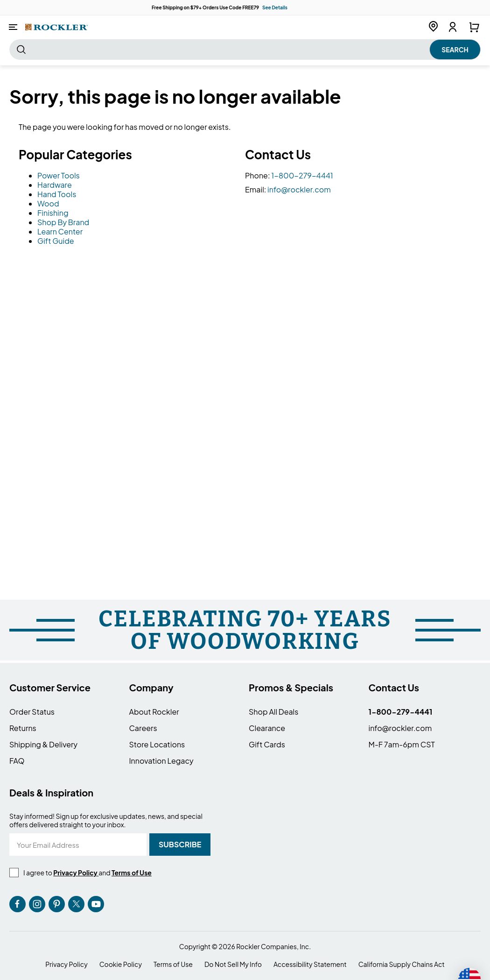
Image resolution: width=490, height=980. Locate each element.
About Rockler (154, 712)
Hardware (55, 185)
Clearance (267, 728)
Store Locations (157, 744)
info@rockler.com (299, 189)
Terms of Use (173, 964)
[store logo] (56, 27)
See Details (275, 7)
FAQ (17, 761)
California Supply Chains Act (402, 964)
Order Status (32, 712)
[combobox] (245, 50)
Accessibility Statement (310, 964)
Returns (23, 728)
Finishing (53, 213)
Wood (48, 203)
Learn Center (60, 231)
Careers (143, 728)
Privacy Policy (66, 964)
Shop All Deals (273, 712)
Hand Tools (57, 194)
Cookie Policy (121, 964)
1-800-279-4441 (302, 175)
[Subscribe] (180, 845)
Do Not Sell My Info (233, 964)
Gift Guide (56, 241)
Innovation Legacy (161, 761)
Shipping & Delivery (43, 744)
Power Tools (59, 175)
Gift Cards (267, 744)
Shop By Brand (63, 222)
